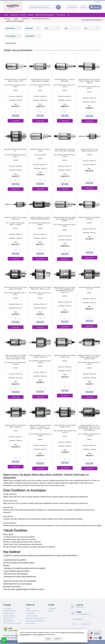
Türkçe (97, 2)
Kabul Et (57, 639)
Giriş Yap (84, 7)
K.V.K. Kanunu (7, 609)
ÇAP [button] (72, 28)
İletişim (51, 611)
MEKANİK (31, 15)
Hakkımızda (52, 609)
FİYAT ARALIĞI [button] (33, 36)
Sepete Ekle (16, 121)
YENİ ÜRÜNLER (61, 15)
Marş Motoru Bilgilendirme (35, 618)
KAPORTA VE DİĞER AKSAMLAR (45, 15)
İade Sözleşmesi (9, 621)
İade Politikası (8, 618)
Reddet (48, 639)
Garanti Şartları (9, 613)
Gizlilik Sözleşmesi (9, 611)
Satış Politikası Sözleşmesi (12, 623)
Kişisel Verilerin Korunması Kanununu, (73, 632)
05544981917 (81, 607)
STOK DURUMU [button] (13, 36)
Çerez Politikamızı (39, 634)
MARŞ (6, 15)
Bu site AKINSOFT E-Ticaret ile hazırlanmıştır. (17, 642)
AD (16, 116)
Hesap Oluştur (72, 7)
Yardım (28, 609)
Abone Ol (75, 624)
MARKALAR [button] (33, 28)
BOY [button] (92, 28)
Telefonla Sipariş (32, 616)
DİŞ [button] (52, 28)
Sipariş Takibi (30, 613)
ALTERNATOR (14, 15)
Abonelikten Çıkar (86, 624)
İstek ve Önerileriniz (33, 611)
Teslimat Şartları (9, 616)
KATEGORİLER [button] (13, 28)
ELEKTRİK (23, 15)
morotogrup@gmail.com (83, 614)
